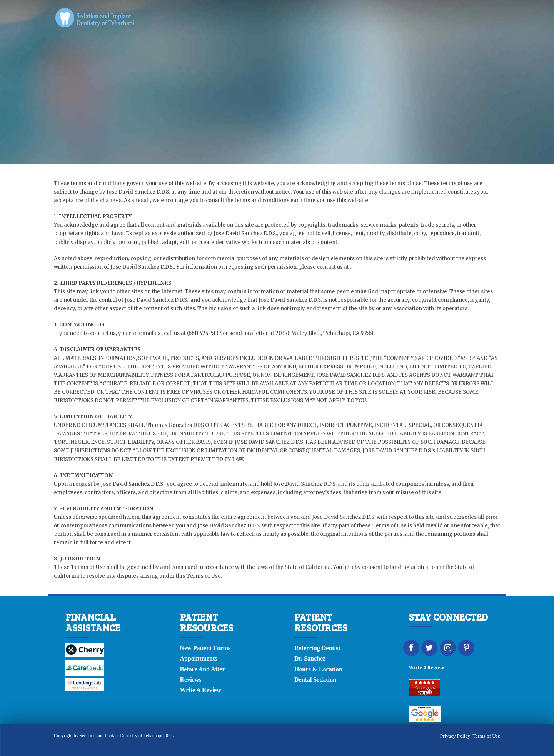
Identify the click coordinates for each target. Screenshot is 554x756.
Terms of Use (486, 736)
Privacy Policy (455, 736)
